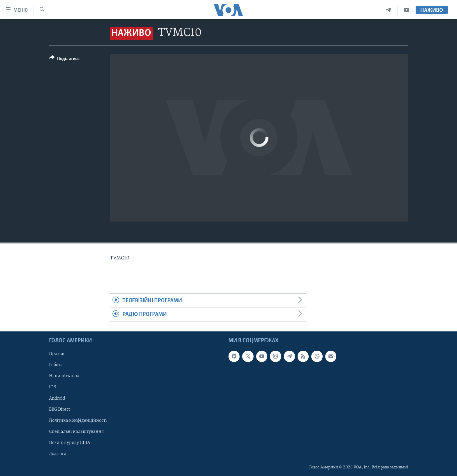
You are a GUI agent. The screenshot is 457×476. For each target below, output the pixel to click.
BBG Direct (59, 410)
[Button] (64, 60)
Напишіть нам (64, 376)
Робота (56, 365)
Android (57, 398)
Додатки (58, 454)
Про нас (57, 354)
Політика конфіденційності (78, 421)
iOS (53, 387)
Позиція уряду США (70, 443)
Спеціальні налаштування (76, 432)
